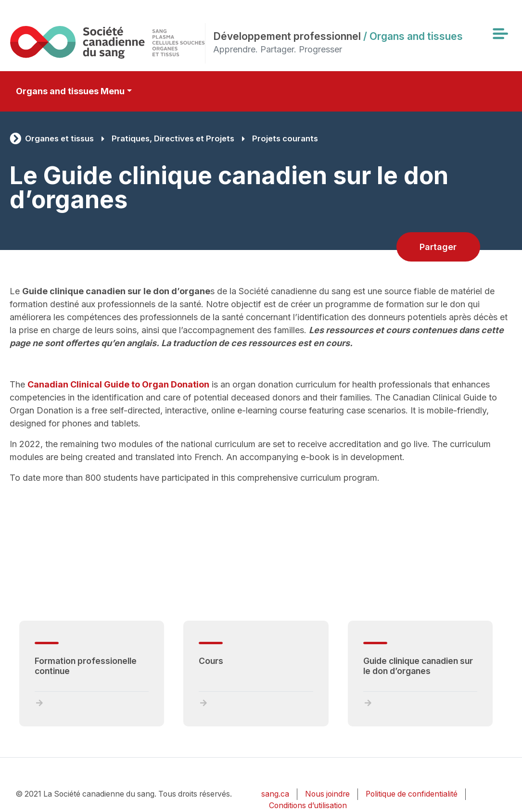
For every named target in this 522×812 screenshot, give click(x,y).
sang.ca (275, 794)
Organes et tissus (59, 138)
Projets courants (285, 138)
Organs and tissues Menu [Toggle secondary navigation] (70, 91)
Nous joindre (327, 794)
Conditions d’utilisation (308, 806)
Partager (438, 247)
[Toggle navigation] (500, 34)
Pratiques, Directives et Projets (173, 138)
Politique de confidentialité (412, 794)
